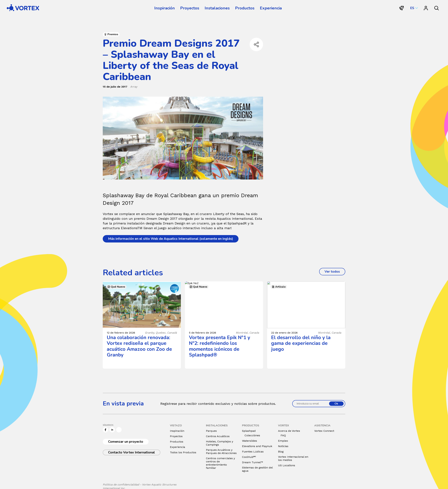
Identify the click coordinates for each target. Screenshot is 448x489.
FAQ (283, 435)
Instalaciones (217, 8)
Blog (281, 452)
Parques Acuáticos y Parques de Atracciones (221, 451)
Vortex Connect (324, 431)
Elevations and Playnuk (257, 446)
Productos (245, 8)
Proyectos (190, 8)
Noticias (283, 446)
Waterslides (250, 441)
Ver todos (335, 272)
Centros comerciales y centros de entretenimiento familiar (220, 463)
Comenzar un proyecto (126, 442)
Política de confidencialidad (121, 485)
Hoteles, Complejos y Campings (220, 443)
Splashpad (249, 431)
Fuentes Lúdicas (253, 452)
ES (412, 8)
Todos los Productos (183, 452)
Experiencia (271, 8)
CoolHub (249, 457)
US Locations (287, 465)
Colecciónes (252, 435)
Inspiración (165, 8)
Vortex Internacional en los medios (293, 458)
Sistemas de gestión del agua (257, 469)
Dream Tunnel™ (253, 462)
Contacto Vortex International (132, 452)
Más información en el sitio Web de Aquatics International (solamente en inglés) (171, 239)
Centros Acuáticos (218, 436)
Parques (211, 431)
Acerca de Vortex (289, 431)
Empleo (283, 441)
